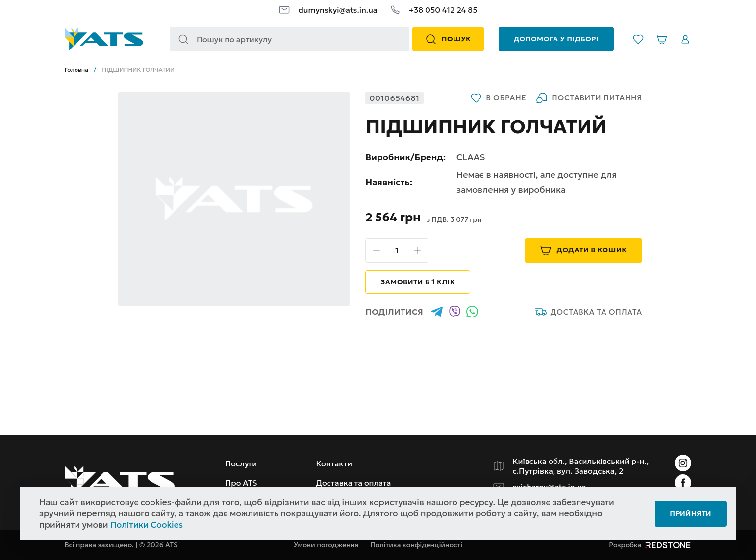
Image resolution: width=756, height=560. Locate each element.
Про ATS (241, 483)
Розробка (650, 545)
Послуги (241, 463)
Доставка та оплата (589, 312)
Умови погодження (326, 545)
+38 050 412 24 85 (443, 10)
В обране (498, 98)
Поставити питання (589, 98)
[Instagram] (683, 463)
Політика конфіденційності (416, 545)
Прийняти (691, 513)
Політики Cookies (147, 525)
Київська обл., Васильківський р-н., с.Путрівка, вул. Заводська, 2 (580, 466)
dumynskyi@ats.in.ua (338, 10)
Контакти (334, 463)
